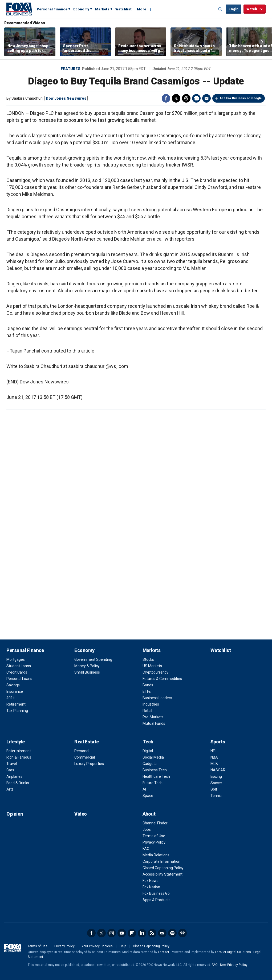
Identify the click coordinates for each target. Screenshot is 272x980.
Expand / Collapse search (220, 9)
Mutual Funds (154, 723)
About (149, 814)
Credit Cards (17, 672)
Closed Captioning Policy (163, 868)
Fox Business (19, 9)
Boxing (216, 776)
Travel (12, 764)
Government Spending (93, 659)
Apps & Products (157, 900)
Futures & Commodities (162, 679)
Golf (214, 789)
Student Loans (19, 666)
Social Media (153, 757)
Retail (147, 711)
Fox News (151, 881)
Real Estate (86, 742)
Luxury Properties (89, 764)
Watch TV (255, 9)
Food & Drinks (18, 783)
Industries (151, 704)
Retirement (16, 704)
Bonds (148, 685)
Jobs (147, 829)
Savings (13, 685)
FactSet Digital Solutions (233, 952)
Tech (148, 742)
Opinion (15, 814)
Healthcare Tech (156, 776)
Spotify (172, 933)
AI (144, 789)
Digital (148, 751)
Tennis (216, 796)
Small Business (87, 672)
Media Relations (156, 855)
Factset (164, 952)
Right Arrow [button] (262, 42)
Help (123, 946)
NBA (214, 757)
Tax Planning (17, 711)
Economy (81, 9)
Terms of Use (154, 836)
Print (196, 98)
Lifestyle (16, 742)
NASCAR (218, 770)
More (142, 9)
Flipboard (132, 933)
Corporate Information (161, 861)
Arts (10, 789)
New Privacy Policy (234, 965)
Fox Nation (151, 887)
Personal (82, 751)
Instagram (112, 933)
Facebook (166, 98)
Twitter (176, 98)
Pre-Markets (153, 717)
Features (71, 69)
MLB (214, 764)
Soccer (216, 783)
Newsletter (162, 933)
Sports (218, 742)
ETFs (147, 691)
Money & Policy (87, 666)
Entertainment (19, 751)
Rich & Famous (19, 757)
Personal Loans (19, 679)
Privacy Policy (154, 842)
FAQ (146, 849)
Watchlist (123, 9)
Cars (10, 770)
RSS (152, 933)
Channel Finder (155, 823)
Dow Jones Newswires (66, 98)
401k (11, 698)
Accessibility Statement (163, 874)
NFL (214, 751)
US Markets (152, 666)
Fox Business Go (156, 893)
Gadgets (150, 764)
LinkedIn (142, 933)
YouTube (122, 933)
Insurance (15, 691)
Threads (186, 98)
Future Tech (153, 783)
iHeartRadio (182, 933)
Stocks (148, 659)
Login (234, 9)
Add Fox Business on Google (241, 98)
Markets (102, 9)
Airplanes (14, 776)
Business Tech (155, 770)
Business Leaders (157, 698)
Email (206, 98)
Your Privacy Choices (97, 946)
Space (148, 796)
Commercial (85, 757)
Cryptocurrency (155, 672)
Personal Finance (52, 9)
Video (81, 814)
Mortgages (16, 659)
